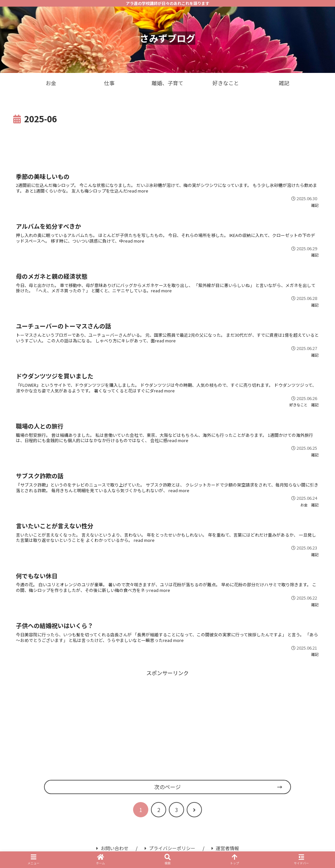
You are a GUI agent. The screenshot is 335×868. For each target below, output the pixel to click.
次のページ (167, 787)
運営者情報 (225, 848)
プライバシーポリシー (170, 848)
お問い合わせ (112, 848)
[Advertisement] (167, 145)
